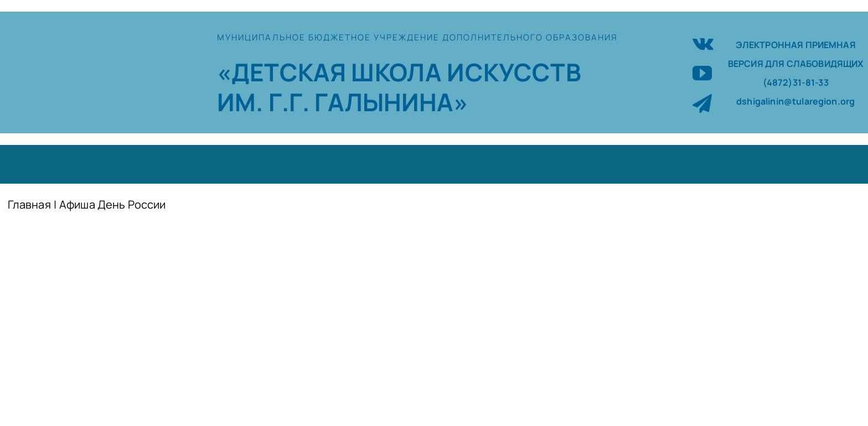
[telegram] (702, 103)
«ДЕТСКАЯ (284, 72)
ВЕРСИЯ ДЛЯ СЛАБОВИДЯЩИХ (796, 64)
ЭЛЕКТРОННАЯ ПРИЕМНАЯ (796, 45)
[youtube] (702, 73)
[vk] (703, 42)
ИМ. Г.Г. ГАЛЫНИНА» (343, 102)
